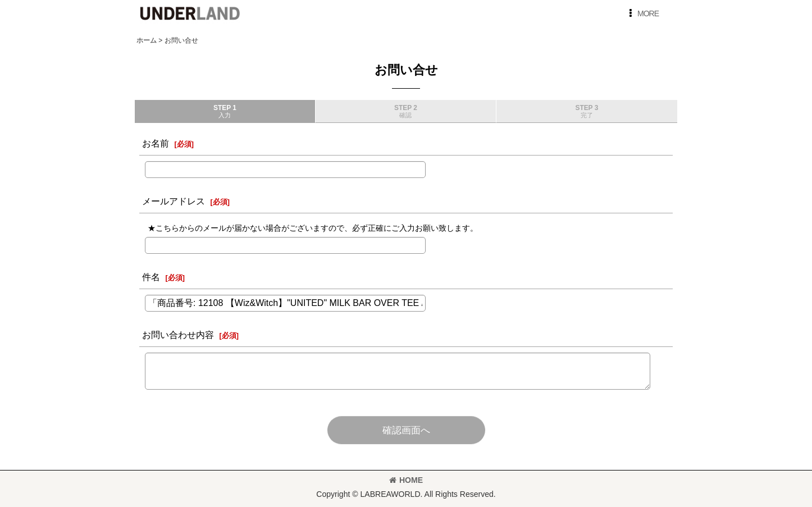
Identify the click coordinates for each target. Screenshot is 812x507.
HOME (406, 480)
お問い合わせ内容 (178, 335)
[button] (642, 13)
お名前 (156, 143)
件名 (151, 277)
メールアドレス (174, 201)
